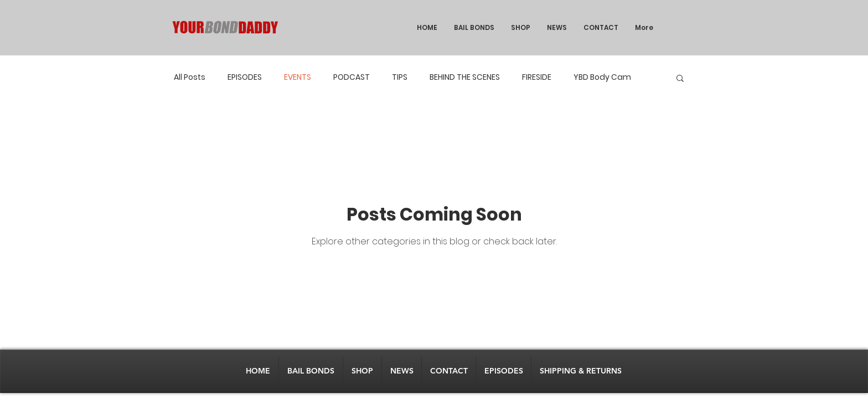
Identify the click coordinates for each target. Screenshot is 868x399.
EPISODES (245, 77)
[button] (680, 79)
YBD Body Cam (602, 77)
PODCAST (352, 77)
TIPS (400, 77)
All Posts (190, 77)
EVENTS (298, 77)
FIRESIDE (537, 77)
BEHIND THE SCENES (465, 77)
